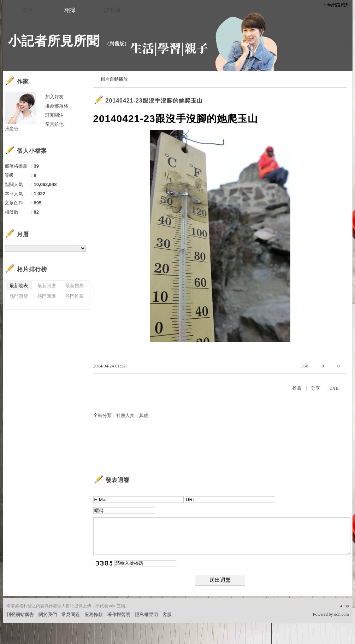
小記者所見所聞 (54, 41)
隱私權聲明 (146, 614)
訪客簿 (112, 10)
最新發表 (19, 286)
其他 (144, 415)
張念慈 (11, 129)
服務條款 (94, 614)
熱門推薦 (75, 296)
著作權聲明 (119, 614)
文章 (28, 10)
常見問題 (71, 614)
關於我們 (48, 614)
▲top (344, 606)
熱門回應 (47, 296)
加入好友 (54, 97)
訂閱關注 (54, 115)
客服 (167, 614)
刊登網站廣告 (20, 614)
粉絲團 (13, 639)
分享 (315, 388)
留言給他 (54, 124)
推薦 (297, 388)
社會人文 (125, 415)
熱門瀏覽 (19, 296)
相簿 (70, 10)
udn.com (342, 614)
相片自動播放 (114, 79)
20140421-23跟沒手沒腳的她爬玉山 (154, 101)
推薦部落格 (57, 106)
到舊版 (117, 44)
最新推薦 (75, 286)
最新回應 (47, 286)
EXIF (335, 388)
